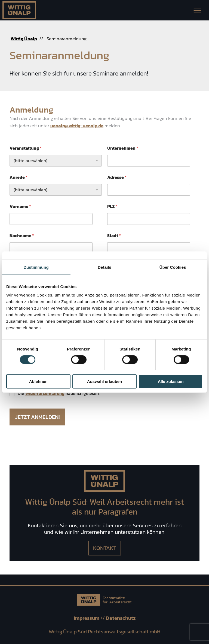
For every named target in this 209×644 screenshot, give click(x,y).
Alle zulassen (171, 381)
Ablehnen (38, 381)
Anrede (19, 177)
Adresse (117, 177)
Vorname (20, 206)
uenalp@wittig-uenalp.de (77, 126)
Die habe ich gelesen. (59, 393)
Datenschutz (121, 618)
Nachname (22, 236)
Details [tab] (104, 267)
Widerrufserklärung (45, 393)
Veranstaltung (26, 148)
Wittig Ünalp (24, 39)
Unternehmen (123, 148)
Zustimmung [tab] (36, 267)
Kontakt (105, 548)
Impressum (87, 618)
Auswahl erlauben (104, 381)
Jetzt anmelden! (37, 417)
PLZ (112, 206)
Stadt (114, 236)
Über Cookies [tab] (173, 267)
